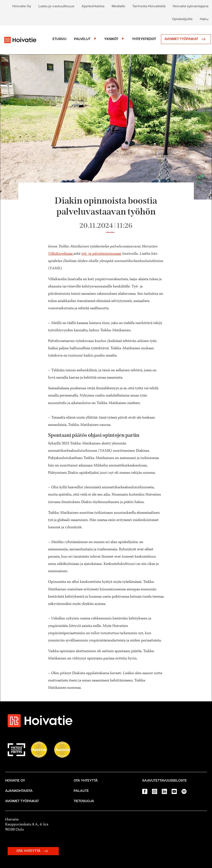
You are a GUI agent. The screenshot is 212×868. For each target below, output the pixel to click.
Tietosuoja (84, 801)
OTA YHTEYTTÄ (33, 851)
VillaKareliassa (61, 254)
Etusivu (59, 39)
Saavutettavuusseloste (164, 781)
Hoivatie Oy (22, 6)
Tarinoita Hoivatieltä (149, 6)
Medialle (118, 6)
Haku (204, 19)
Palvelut (82, 39)
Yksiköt (111, 39)
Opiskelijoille (182, 19)
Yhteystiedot (144, 39)
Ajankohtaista (93, 6)
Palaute (81, 791)
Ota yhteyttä (86, 781)
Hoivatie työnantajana (191, 6)
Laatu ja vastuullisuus (56, 6)
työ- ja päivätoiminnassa (101, 254)
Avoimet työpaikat (186, 39)
